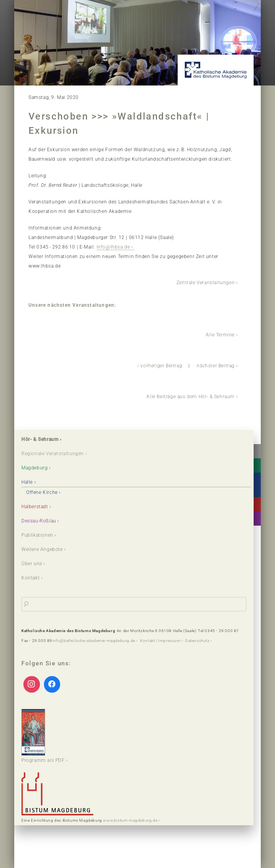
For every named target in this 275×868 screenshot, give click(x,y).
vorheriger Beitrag (161, 366)
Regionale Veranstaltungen (53, 454)
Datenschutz (197, 641)
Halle (27, 482)
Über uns (32, 564)
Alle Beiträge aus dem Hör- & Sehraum (191, 397)
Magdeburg (34, 468)
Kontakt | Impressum (160, 641)
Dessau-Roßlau (39, 521)
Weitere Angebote (42, 549)
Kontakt (30, 578)
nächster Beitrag (216, 366)
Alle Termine (220, 335)
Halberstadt (35, 507)
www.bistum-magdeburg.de (130, 820)
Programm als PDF (43, 736)
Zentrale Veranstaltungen (206, 283)
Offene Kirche (42, 492)
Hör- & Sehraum (40, 439)
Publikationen (37, 535)
